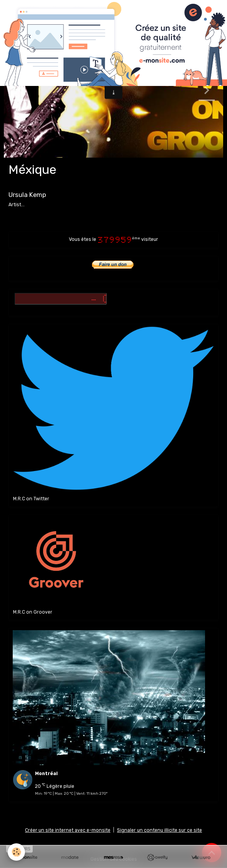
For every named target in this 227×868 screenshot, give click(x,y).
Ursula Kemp (27, 195)
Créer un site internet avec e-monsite (68, 830)
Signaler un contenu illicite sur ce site (159, 830)
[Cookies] (16, 852)
